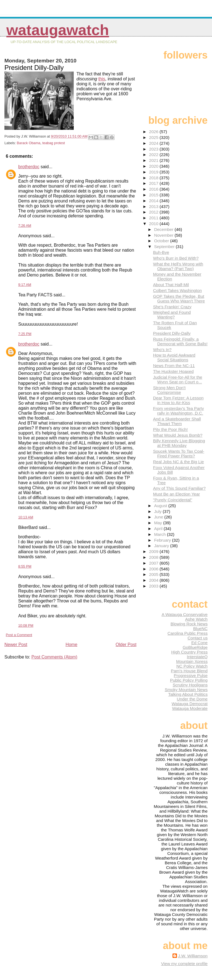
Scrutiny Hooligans (190, 685)
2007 (154, 563)
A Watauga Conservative (185, 614)
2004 (154, 580)
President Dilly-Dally (172, 333)
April (159, 529)
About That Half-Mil (171, 285)
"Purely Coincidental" (173, 500)
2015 (154, 195)
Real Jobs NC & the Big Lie (178, 462)
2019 (154, 172)
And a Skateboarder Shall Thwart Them (177, 421)
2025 (154, 137)
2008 (154, 557)
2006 (154, 569)
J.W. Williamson (193, 956)
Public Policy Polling (189, 680)
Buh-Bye (161, 252)
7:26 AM (25, 226)
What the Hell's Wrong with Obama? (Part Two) (178, 266)
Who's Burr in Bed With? (176, 258)
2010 (154, 224)
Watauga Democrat (190, 704)
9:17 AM (25, 285)
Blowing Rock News (189, 624)
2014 (154, 201)
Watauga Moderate (190, 708)
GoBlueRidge (195, 647)
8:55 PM (25, 566)
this (102, 79)
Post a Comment (19, 635)
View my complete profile (184, 964)
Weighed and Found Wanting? (172, 315)
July (158, 511)
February (163, 540)
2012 (154, 212)
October (162, 241)
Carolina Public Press (188, 633)
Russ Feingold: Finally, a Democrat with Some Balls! (180, 341)
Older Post (126, 645)
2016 (154, 189)
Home (71, 645)
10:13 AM (26, 517)
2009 (154, 551)
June (159, 517)
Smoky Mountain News (186, 690)
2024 (154, 143)
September (165, 247)
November (164, 235)
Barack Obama (29, 143)
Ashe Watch (196, 619)
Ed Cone (199, 643)
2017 (154, 183)
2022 (154, 155)
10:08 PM (26, 625)
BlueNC (200, 629)
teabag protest (54, 143)
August (161, 506)
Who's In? (162, 350)
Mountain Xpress (192, 661)
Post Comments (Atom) (54, 657)
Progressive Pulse (191, 675)
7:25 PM (25, 334)
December (164, 229)
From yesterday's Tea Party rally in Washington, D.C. (178, 411)
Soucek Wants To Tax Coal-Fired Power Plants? (178, 454)
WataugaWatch (58, 30)
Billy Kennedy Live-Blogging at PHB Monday (179, 443)
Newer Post (16, 645)
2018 (154, 178)
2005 (154, 574)
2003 (154, 586)
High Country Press (189, 652)
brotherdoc (29, 167)
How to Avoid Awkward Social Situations (174, 357)
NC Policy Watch (192, 666)
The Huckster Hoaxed (173, 371)
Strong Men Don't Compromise (169, 390)
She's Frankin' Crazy (172, 307)
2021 (154, 160)
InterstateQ (197, 657)
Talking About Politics (188, 694)
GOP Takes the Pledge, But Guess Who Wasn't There (179, 299)
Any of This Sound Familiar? (179, 488)
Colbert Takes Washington (177, 290)
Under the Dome (192, 699)
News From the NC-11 (174, 366)
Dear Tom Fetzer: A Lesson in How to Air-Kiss (178, 400)
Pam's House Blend (189, 671)
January (162, 546)
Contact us (198, 638)
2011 (154, 218)
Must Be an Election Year (176, 494)
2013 (154, 206)
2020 (154, 166)
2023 (154, 149)
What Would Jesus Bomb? (178, 435)
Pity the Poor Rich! (170, 429)
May (159, 523)
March (160, 534)
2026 (154, 132)
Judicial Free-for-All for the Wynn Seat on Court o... (177, 380)
